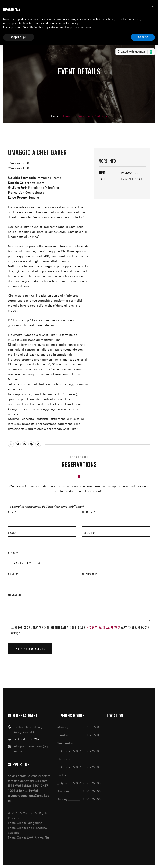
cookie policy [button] (70, 23)
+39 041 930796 (27, 739)
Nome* (12, 512)
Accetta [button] (143, 37)
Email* (12, 533)
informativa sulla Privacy (103, 627)
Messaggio (15, 595)
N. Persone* (90, 574)
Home (54, 116)
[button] (153, 7)
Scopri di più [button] (19, 37)
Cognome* (88, 512)
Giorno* (13, 553)
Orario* (13, 574)
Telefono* (89, 533)
